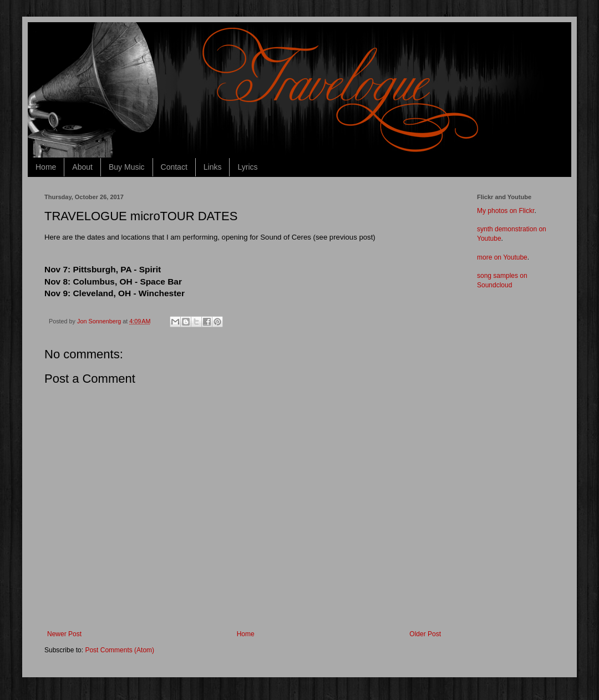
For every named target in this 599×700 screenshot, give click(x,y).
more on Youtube (502, 257)
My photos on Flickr (506, 211)
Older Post (425, 634)
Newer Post (64, 634)
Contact (174, 167)
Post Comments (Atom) (120, 650)
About (82, 167)
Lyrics (247, 167)
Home (46, 167)
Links (213, 167)
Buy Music (127, 167)
